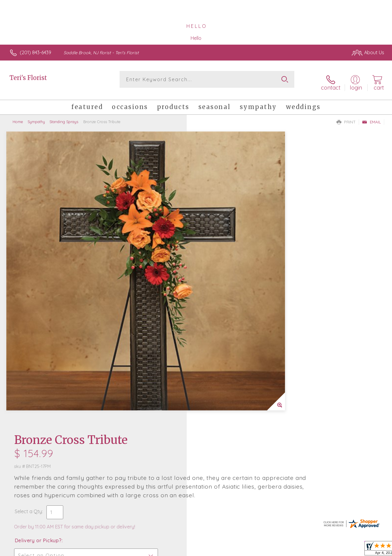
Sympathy (36, 117)
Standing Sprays (64, 117)
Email (371, 117)
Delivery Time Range (226, 284)
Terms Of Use (252, 550)
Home (18, 117)
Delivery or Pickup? (220, 250)
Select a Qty (210, 221)
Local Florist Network (330, 550)
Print (346, 117)
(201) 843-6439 (36, 52)
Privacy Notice (287, 550)
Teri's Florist (28, 78)
